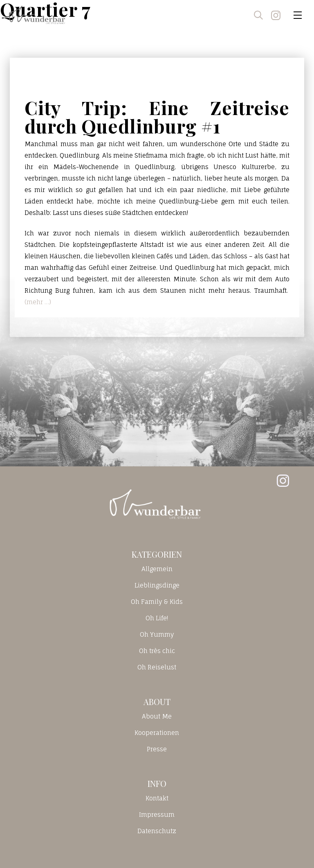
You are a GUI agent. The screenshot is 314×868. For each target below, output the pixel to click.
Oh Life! (157, 618)
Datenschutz (157, 831)
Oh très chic (157, 651)
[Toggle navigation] (298, 15)
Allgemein (157, 569)
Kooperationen (157, 733)
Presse (157, 749)
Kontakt (157, 798)
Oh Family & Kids (157, 602)
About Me (157, 716)
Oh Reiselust (157, 667)
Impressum (157, 815)
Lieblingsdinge (157, 585)
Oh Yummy (157, 634)
